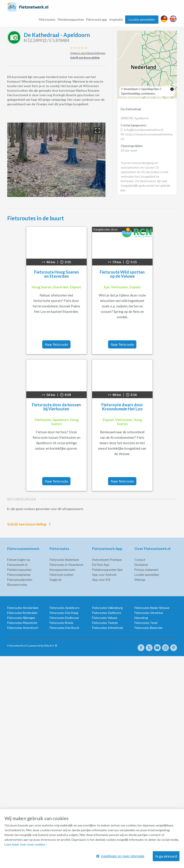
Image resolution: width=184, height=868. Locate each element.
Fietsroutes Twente (105, 623)
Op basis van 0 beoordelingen (88, 53)
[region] (147, 65)
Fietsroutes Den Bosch (64, 628)
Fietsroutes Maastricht (22, 623)
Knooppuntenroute (62, 570)
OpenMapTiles (150, 89)
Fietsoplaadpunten (20, 580)
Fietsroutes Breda (61, 623)
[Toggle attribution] (172, 89)
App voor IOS (101, 580)
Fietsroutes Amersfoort (23, 628)
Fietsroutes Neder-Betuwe (152, 608)
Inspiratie (116, 19)
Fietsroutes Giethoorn (107, 613)
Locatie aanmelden (142, 19)
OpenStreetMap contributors (138, 94)
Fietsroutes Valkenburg (107, 608)
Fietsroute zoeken (61, 575)
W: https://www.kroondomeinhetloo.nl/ (147, 136)
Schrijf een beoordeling (30, 524)
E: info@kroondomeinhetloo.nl (142, 130)
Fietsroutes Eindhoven (64, 618)
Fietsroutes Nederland (64, 560)
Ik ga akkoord (166, 856)
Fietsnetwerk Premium (107, 560)
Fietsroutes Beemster (149, 628)
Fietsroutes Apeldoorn (65, 608)
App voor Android (104, 575)
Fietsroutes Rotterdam (22, 613)
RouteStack (131, 89)
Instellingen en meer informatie (120, 856)
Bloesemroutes (17, 585)
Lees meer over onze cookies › (26, 844)
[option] (56, 160)
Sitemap (140, 580)
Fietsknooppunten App (107, 570)
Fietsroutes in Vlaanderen (66, 565)
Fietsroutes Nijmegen (21, 618)
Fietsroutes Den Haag (64, 613)
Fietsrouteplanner (19, 575)
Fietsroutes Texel (146, 623)
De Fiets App (101, 565)
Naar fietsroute (56, 344)
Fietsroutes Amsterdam (23, 608)
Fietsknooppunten (71, 19)
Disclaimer (141, 565)
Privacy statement (146, 570)
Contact (140, 560)
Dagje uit (55, 580)
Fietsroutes (47, 19)
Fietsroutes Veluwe (105, 618)
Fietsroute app (97, 19)
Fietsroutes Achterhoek (108, 628)
